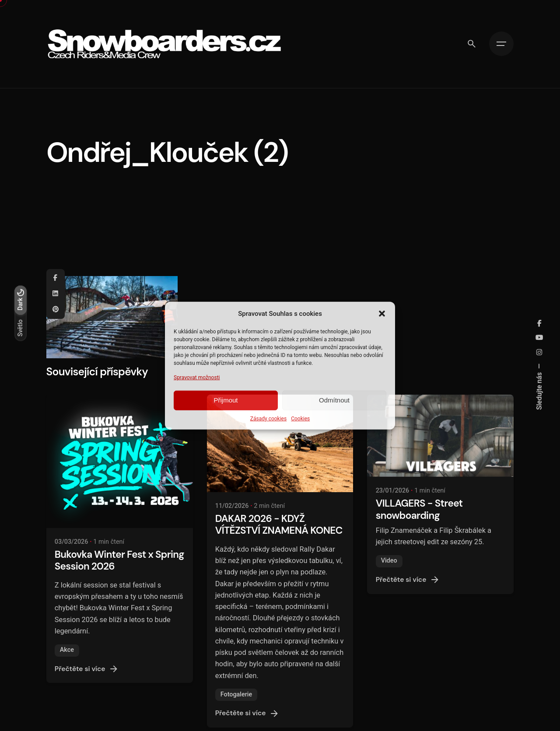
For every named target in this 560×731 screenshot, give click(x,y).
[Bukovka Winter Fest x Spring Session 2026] (120, 461)
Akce (67, 650)
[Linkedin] (56, 294)
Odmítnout (334, 400)
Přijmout (226, 400)
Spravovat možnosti (197, 377)
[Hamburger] (501, 44)
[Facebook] (56, 278)
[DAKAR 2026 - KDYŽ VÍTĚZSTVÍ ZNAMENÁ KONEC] (280, 443)
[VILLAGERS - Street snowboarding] (440, 436)
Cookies (300, 419)
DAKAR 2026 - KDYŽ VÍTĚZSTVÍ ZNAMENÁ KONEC (279, 525)
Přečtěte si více (87, 669)
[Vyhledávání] (472, 44)
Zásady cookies (268, 419)
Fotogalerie (236, 694)
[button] (382, 313)
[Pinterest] (56, 310)
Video (389, 561)
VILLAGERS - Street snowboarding (419, 509)
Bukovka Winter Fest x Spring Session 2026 (119, 560)
